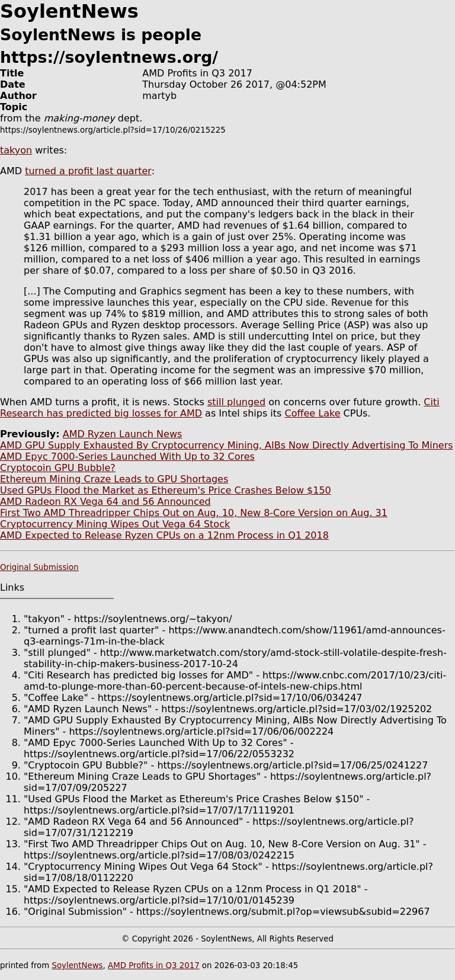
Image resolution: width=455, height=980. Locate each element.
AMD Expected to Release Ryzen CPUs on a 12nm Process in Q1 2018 (164, 535)
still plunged (236, 402)
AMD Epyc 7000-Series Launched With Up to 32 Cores (127, 457)
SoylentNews (77, 965)
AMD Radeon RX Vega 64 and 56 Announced (105, 502)
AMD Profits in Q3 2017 (154, 965)
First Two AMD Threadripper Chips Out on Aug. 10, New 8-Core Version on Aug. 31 (194, 513)
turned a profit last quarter (88, 171)
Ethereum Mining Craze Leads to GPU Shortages (114, 479)
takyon (16, 150)
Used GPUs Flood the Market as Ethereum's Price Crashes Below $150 (166, 490)
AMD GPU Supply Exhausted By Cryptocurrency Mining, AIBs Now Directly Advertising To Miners (227, 445)
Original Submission (39, 567)
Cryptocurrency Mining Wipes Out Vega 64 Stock (115, 524)
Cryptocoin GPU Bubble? (58, 468)
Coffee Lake (312, 413)
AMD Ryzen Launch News (123, 434)
